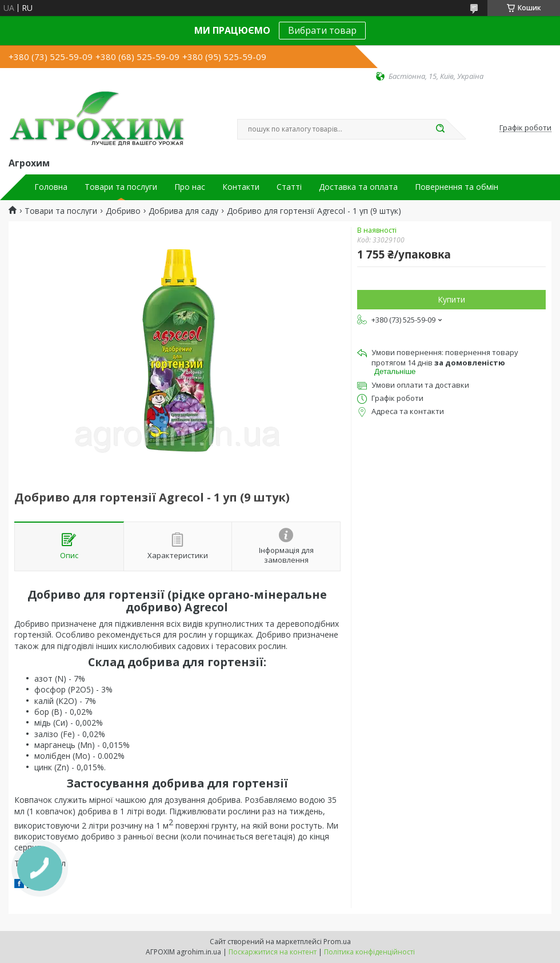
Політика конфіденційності (369, 952)
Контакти (241, 187)
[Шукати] (440, 129)
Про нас (190, 187)
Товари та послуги (121, 187)
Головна (51, 187)
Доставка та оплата (358, 187)
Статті (289, 187)
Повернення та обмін (457, 187)
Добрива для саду (183, 211)
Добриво (123, 211)
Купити (451, 299)
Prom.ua (337, 942)
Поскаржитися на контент (273, 952)
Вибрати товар (322, 30)
